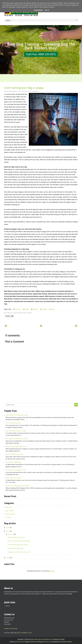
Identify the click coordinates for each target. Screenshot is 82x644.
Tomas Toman (20, 642)
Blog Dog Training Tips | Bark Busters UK (40, 639)
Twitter (26, 309)
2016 (8, 558)
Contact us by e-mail (11, 628)
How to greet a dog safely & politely (17, 439)
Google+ (35, 309)
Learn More (38, 10)
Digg (52, 309)
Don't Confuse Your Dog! (13, 478)
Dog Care (10, 313)
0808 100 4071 (15, 633)
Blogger (52, 571)
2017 (8, 531)
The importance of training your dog (17, 415)
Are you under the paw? (13, 423)
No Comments (33, 91)
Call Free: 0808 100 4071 (41, 54)
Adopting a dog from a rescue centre (19, 552)
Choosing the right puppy (14, 462)
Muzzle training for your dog (14, 454)
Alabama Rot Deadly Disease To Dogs (18, 486)
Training (8, 517)
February (11, 534)
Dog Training (17, 313)
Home (8, 606)
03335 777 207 (27, 633)
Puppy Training (27, 313)
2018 (8, 527)
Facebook (17, 309)
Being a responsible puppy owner (16, 446)
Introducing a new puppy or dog (16, 470)
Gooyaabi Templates (66, 642)
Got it (47, 10)
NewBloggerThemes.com (44, 642)
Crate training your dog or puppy (24, 88)
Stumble (44, 309)
